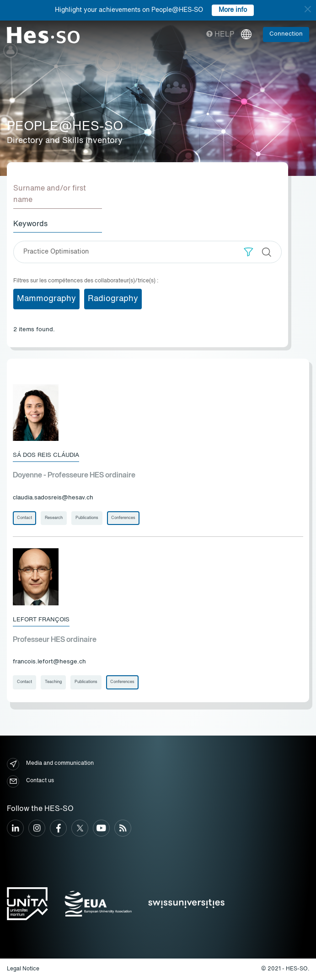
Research (54, 518)
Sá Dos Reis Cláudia (46, 455)
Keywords (30, 224)
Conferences (123, 518)
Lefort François (41, 620)
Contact (24, 518)
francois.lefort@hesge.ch (49, 662)
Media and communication (50, 764)
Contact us (30, 781)
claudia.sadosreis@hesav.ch (53, 498)
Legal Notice (23, 969)
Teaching (53, 682)
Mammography (46, 299)
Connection (286, 34)
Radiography (113, 299)
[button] (249, 252)
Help (220, 35)
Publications (87, 518)
